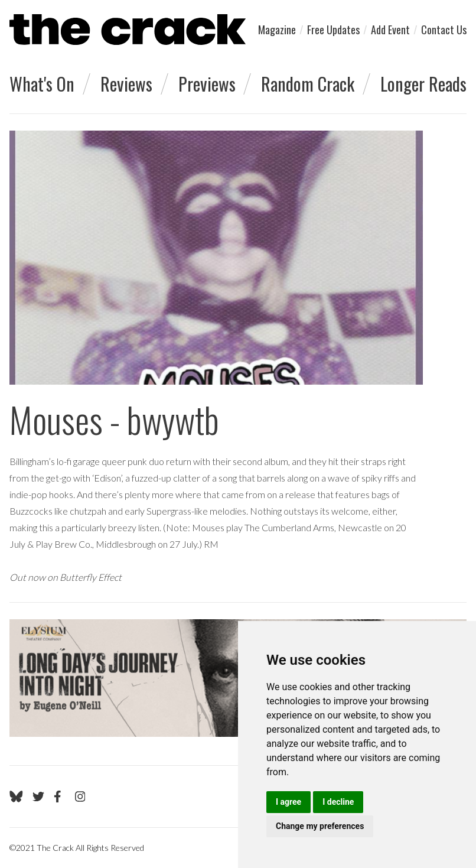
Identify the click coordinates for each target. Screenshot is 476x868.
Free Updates (333, 30)
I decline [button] (338, 802)
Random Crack (308, 84)
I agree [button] (288, 802)
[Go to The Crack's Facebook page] (60, 797)
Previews (207, 84)
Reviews (126, 84)
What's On (42, 84)
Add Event (390, 30)
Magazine (277, 30)
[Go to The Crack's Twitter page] (38, 797)
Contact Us (444, 30)
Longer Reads (423, 84)
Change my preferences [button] (320, 826)
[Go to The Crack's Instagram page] (80, 797)
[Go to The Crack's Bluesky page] (16, 797)
